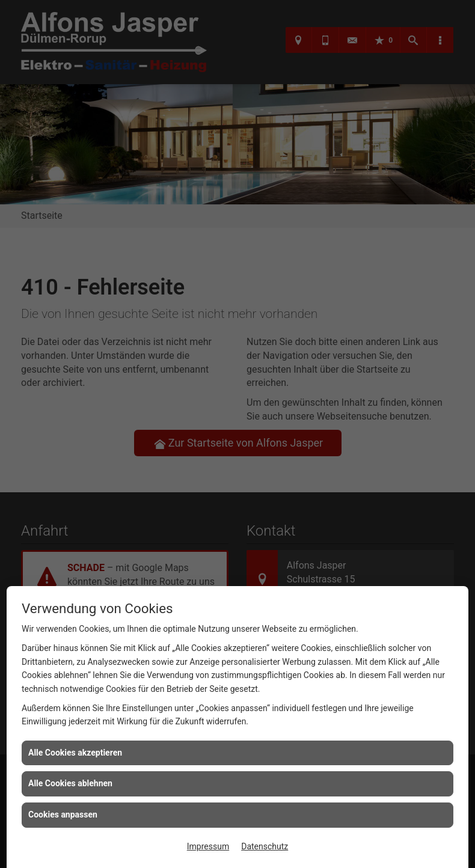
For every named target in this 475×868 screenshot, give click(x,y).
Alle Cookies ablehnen (70, 783)
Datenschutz (265, 846)
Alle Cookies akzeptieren (75, 753)
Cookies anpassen (63, 815)
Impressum (208, 846)
